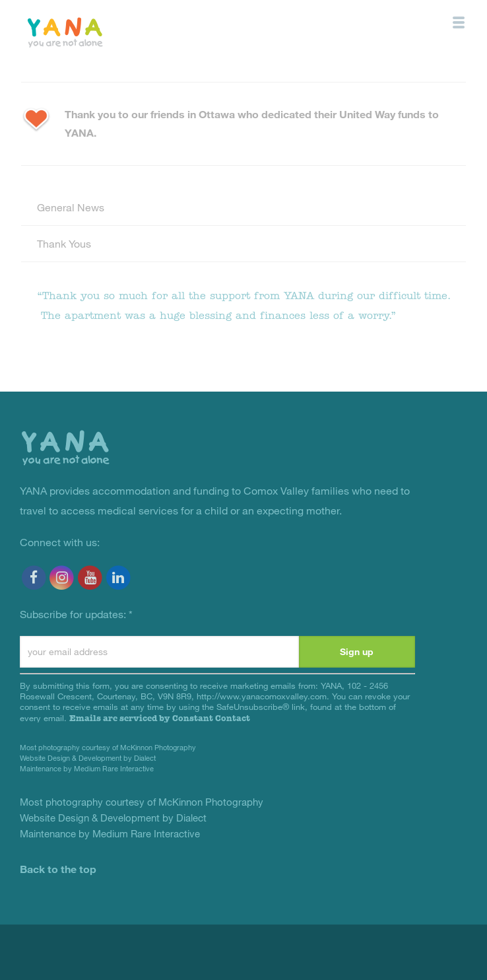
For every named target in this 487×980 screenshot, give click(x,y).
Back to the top (58, 869)
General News (71, 207)
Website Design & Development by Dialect (88, 758)
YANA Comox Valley (95, 31)
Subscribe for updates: (76, 614)
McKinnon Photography (158, 747)
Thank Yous (64, 243)
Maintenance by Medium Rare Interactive (87, 768)
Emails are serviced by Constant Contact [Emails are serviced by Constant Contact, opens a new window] (160, 718)
